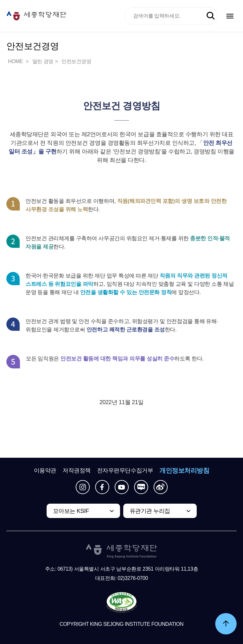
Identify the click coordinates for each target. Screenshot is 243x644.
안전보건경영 (76, 61)
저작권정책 (77, 470)
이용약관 (45, 470)
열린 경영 (43, 61)
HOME (16, 61)
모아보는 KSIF (71, 511)
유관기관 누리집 (150, 511)
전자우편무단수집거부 (125, 470)
